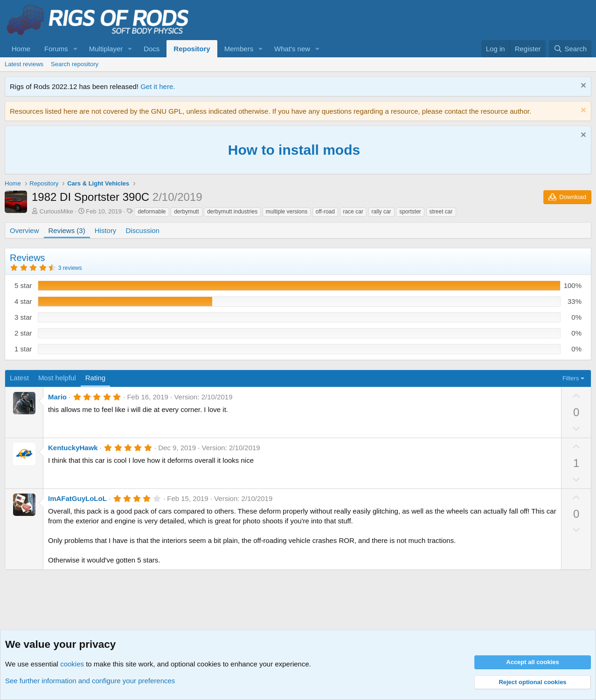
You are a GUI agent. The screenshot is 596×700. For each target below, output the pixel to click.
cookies (72, 664)
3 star (23, 317)
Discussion (142, 230)
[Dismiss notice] (582, 86)
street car (441, 212)
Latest (19, 378)
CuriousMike (56, 211)
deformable (152, 212)
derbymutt (186, 212)
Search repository (75, 64)
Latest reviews (24, 64)
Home (21, 49)
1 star (23, 349)
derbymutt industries (232, 212)
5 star (23, 285)
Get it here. (158, 86)
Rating (95, 378)
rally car (381, 212)
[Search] (570, 49)
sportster (410, 212)
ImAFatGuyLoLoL (77, 498)
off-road (325, 212)
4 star (23, 301)
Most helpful (57, 378)
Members (239, 49)
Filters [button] (571, 378)
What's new (292, 49)
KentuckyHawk (73, 448)
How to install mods (294, 150)
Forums (56, 49)
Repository (192, 49)
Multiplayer (106, 49)
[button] (76, 49)
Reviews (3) (67, 230)
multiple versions (287, 212)
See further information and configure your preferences (90, 681)
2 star (23, 333)
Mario (57, 397)
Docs (152, 49)
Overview (24, 230)
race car (353, 212)
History (106, 230)
